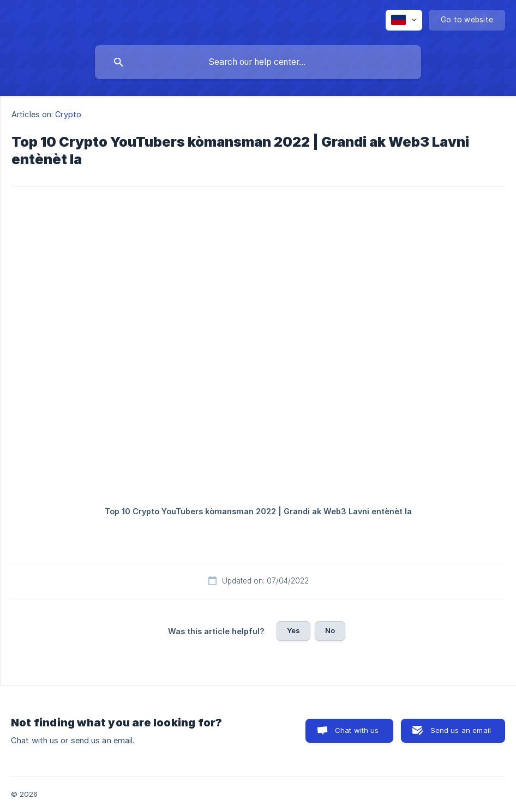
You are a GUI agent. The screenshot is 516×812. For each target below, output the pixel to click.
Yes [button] (293, 630)
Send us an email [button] (461, 730)
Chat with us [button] (357, 730)
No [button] (330, 630)
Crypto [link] (68, 114)
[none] (404, 20)
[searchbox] (258, 62)
